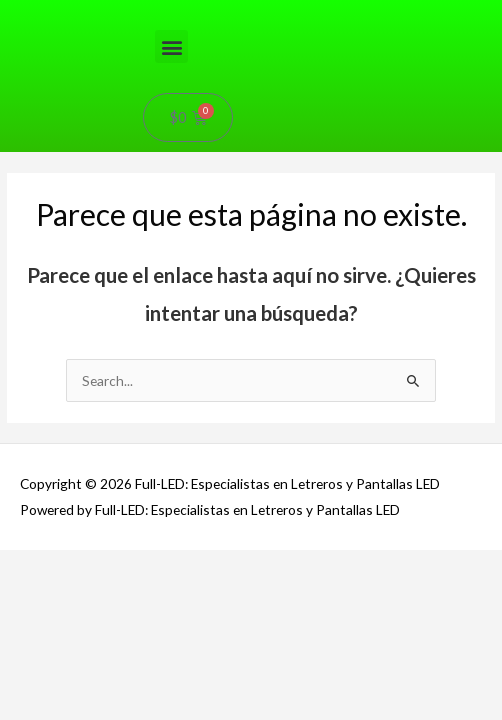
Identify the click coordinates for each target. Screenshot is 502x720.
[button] (171, 46)
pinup (130, 0)
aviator (87, 0)
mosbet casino (171, 0)
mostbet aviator (215, 0)
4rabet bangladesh (155, 0)
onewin (316, 0)
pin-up (70, 0)
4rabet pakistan (33, 0)
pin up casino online (121, 0)
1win (1, 0)
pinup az (333, 0)
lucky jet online (354, 0)
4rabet (275, 0)
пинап (372, 0)
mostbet (6, 0)
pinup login (256, 0)
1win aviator (296, 0)
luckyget (226, 0)
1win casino (64, 0)
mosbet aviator (78, 0)
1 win (231, 0)
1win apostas (247, 0)
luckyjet (14, 0)
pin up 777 (143, 0)
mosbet (206, 0)
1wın (375, 0)
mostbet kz (22, 0)
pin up (92, 0)
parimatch (323, 0)
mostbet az (365, 0)
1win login (288, 0)
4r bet (200, 0)
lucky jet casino (307, 0)
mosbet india (181, 0)
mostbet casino (266, 0)
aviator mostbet (100, 0)
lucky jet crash (53, 0)
